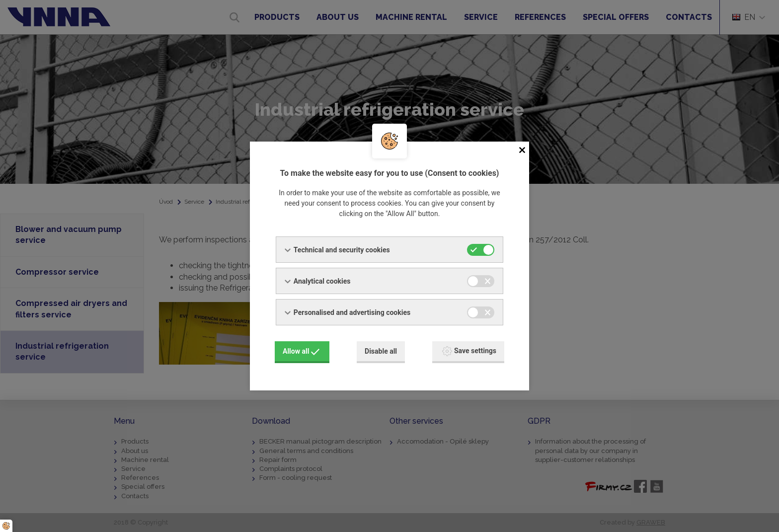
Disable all (381, 351)
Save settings (469, 351)
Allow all (301, 351)
